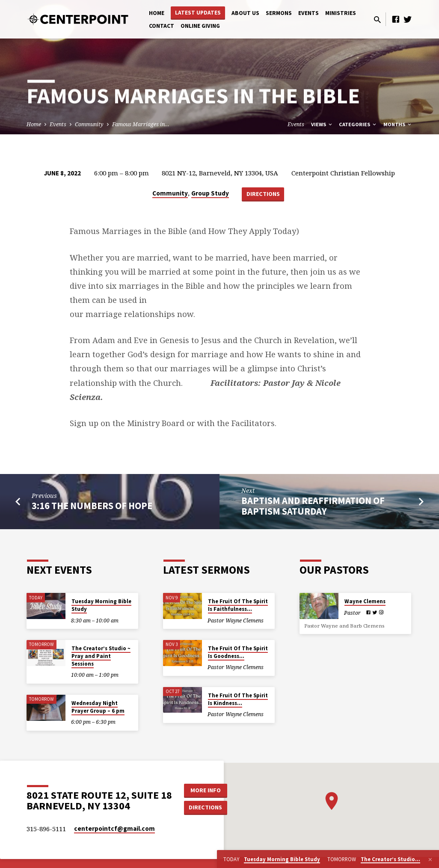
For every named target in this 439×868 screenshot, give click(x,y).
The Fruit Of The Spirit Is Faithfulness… (238, 605)
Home (157, 13)
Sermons (279, 13)
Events (308, 13)
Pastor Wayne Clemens (236, 621)
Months (398, 124)
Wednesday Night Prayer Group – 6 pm (98, 707)
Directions (263, 194)
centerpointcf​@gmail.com (114, 828)
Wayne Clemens (365, 601)
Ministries (341, 13)
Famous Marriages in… (141, 124)
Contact (162, 26)
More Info (206, 790)
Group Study (210, 193)
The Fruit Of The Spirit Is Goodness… (238, 652)
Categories (358, 124)
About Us (245, 13)
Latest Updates (198, 13)
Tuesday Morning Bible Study (101, 605)
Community (89, 124)
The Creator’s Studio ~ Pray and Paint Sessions (101, 656)
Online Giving (200, 26)
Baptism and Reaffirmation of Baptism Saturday (313, 506)
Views (322, 124)
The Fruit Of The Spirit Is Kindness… (238, 699)
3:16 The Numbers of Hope (92, 506)
